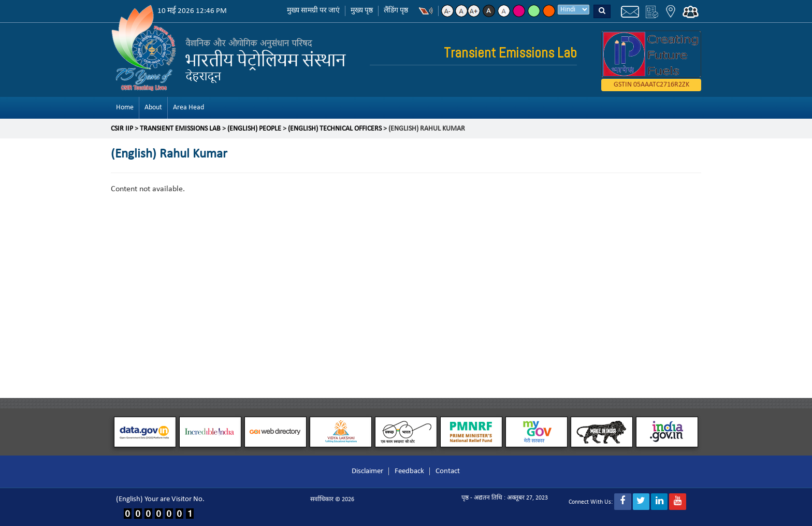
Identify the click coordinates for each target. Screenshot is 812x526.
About (153, 108)
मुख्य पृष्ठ (362, 11)
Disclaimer (367, 471)
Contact (448, 471)
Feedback (409, 471)
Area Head (189, 108)
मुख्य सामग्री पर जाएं (313, 11)
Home (125, 108)
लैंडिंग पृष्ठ (396, 11)
